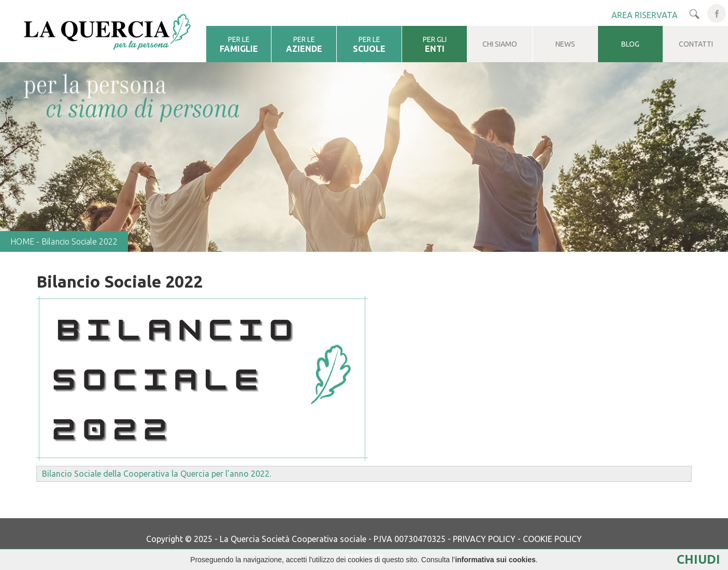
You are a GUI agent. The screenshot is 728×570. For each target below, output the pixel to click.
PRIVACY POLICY (484, 539)
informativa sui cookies (495, 560)
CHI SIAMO (500, 44)
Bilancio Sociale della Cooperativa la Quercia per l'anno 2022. (158, 474)
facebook (717, 13)
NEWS (565, 44)
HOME (22, 241)
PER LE (239, 44)
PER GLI (434, 44)
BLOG (630, 44)
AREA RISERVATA (645, 15)
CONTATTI (696, 44)
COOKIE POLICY (552, 539)
